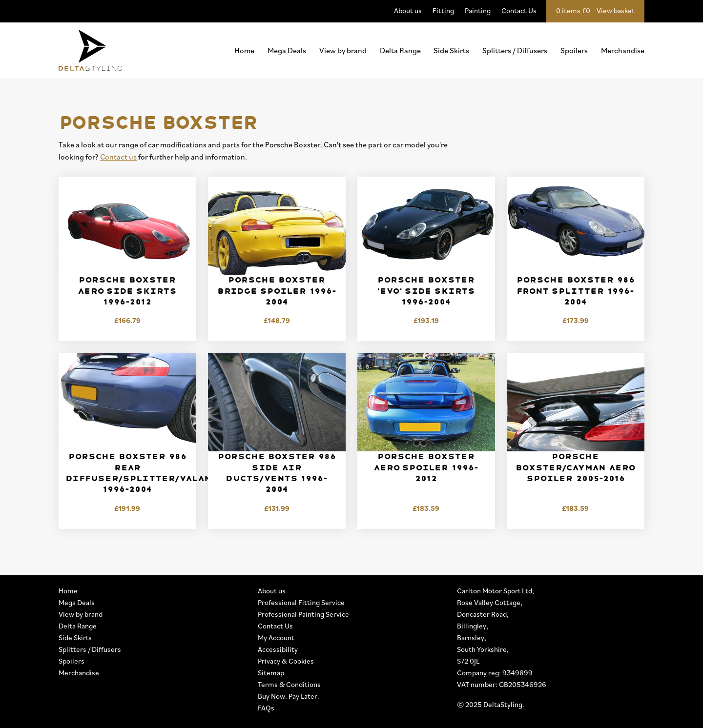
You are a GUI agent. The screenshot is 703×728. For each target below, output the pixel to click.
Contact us (118, 157)
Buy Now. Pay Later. (289, 696)
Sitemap (271, 673)
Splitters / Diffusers (515, 50)
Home (244, 50)
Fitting (443, 10)
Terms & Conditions (289, 684)
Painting (478, 10)
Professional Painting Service (303, 614)
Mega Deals (287, 50)
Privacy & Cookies (286, 661)
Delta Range (400, 50)
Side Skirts (451, 50)
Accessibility (278, 649)
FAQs (266, 708)
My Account (276, 637)
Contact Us (519, 10)
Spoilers (574, 50)
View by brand (343, 50)
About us (408, 10)
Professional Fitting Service (301, 602)
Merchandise (623, 50)
